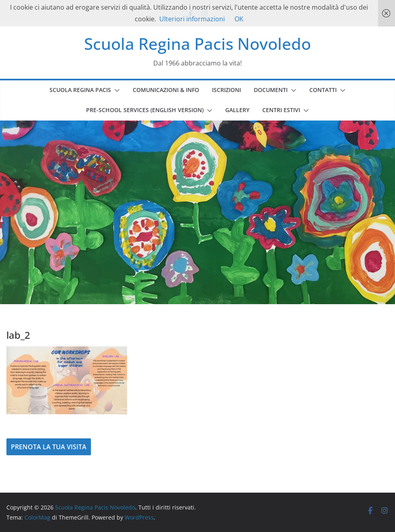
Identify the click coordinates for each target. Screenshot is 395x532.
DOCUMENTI (271, 90)
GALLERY (237, 110)
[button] (115, 90)
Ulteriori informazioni (192, 19)
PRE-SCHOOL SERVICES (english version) (145, 110)
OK (239, 19)
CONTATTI (323, 90)
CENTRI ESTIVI (281, 110)
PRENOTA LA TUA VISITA (49, 447)
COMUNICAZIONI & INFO (166, 90)
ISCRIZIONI (226, 90)
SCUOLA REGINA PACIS (80, 90)
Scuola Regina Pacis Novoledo (197, 44)
